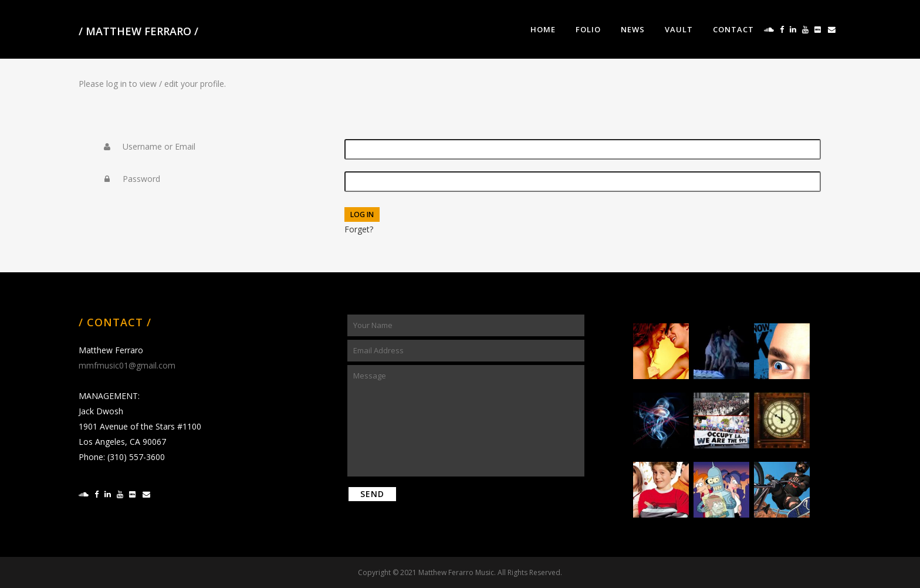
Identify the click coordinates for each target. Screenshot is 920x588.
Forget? (359, 229)
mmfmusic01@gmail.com (127, 365)
